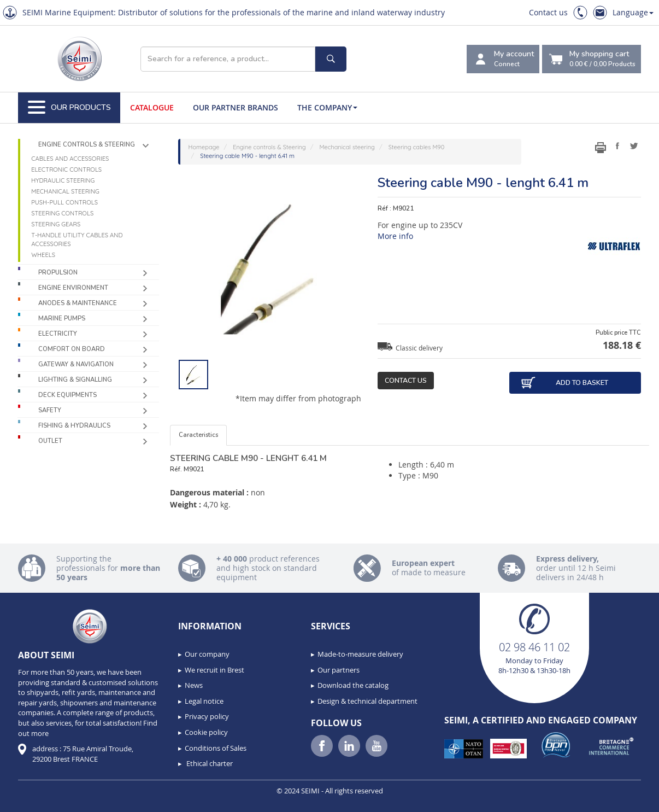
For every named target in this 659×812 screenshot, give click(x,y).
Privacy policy (207, 716)
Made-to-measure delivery (360, 654)
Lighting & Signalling (75, 380)
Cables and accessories (70, 159)
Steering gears (56, 224)
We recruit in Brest (214, 670)
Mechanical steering (65, 191)
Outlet (50, 441)
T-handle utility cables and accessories (77, 239)
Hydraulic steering (63, 180)
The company (327, 107)
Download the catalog (353, 685)
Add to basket (564, 383)
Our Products (69, 108)
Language (633, 12)
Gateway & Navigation (76, 364)
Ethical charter (209, 763)
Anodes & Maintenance (78, 303)
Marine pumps (62, 319)
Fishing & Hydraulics (74, 426)
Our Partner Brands (236, 107)
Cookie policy (206, 732)
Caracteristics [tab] (198, 435)
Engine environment (73, 288)
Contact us (548, 12)
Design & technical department (367, 701)
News (194, 685)
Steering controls (62, 213)
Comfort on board (72, 349)
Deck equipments (67, 395)
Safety (50, 410)
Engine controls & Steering (87, 145)
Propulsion (58, 273)
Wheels (43, 255)
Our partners (339, 670)
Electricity (58, 334)
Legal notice (204, 701)
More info (395, 236)
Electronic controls (66, 170)
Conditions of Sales (216, 748)
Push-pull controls (64, 202)
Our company (207, 654)
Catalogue (152, 107)
